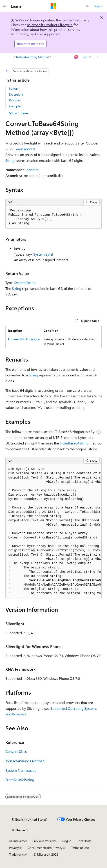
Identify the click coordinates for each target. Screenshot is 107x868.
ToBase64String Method (32, 57)
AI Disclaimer (18, 841)
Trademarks (17, 854)
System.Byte (43, 254)
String (10, 160)
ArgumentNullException (24, 339)
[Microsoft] (53, 6)
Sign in (99, 6)
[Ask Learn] (77, 57)
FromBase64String (74, 443)
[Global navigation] (4, 6)
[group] (53, 531)
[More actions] (98, 57)
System (33, 170)
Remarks (15, 100)
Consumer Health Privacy (45, 848)
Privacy (14, 848)
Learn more (23, 149)
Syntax (14, 88)
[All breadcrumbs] (9, 57)
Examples (15, 106)
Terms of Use (80, 848)
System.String (25, 283)
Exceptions (16, 94)
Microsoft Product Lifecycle (50, 25)
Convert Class (16, 751)
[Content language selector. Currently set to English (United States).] (30, 819)
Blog (65, 841)
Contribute (84, 841)
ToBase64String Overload (25, 761)
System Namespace (21, 770)
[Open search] (88, 6)
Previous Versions (44, 841)
